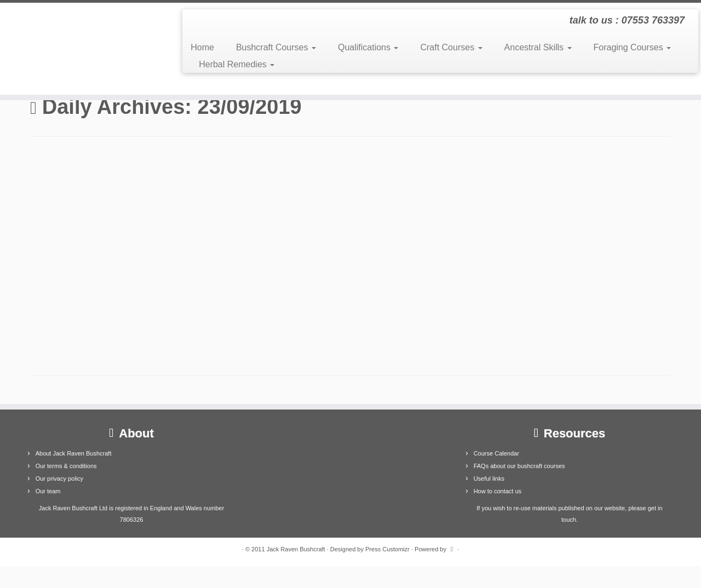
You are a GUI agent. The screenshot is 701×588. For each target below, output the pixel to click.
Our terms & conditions (66, 466)
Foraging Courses (633, 47)
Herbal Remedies (237, 64)
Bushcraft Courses (276, 47)
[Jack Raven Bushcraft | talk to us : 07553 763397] (81, 49)
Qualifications (368, 47)
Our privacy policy (59, 479)
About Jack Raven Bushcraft (74, 453)
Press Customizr (387, 549)
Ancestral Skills (538, 47)
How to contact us (498, 491)
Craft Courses (451, 47)
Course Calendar (496, 453)
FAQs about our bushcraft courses (519, 466)
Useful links (489, 479)
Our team (48, 491)
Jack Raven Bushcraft (296, 549)
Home (202, 47)
